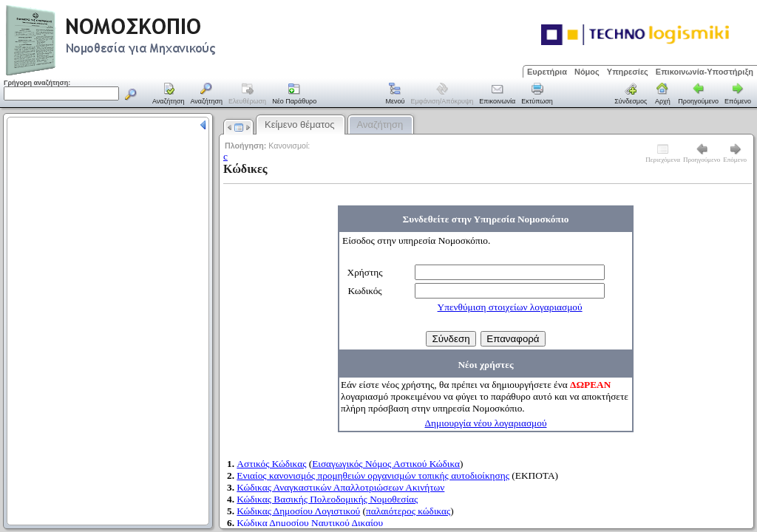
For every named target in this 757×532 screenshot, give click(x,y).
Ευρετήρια (547, 72)
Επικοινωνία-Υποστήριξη (705, 72)
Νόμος (587, 72)
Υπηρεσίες (628, 72)
